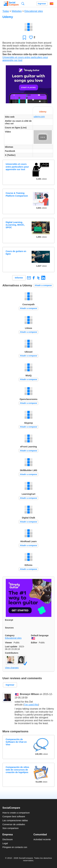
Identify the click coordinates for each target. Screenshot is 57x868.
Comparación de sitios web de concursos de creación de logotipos (17, 770)
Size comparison (10, 828)
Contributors (12, 653)
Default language (40, 635)
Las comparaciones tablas (15, 820)
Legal (5, 843)
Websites (17, 11)
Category (10, 635)
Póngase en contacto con (15, 847)
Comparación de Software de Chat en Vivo (16, 742)
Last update (11, 647)
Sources (9, 628)
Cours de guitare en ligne (16, 253)
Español (52, 4)
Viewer (9, 643)
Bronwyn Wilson (29, 694)
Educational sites (34, 11)
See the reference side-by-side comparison (27, 54)
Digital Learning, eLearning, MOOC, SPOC (15, 225)
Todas (6, 11)
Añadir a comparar (43, 285)
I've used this (31, 705)
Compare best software (14, 817)
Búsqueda (23, 4)
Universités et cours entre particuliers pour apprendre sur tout (17, 167)
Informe (19, 278)
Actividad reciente (42, 839)
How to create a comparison (16, 813)
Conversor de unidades (14, 824)
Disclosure (8, 839)
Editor (34, 643)
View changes (12, 668)
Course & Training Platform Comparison (17, 194)
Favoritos (24, 37)
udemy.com (39, 117)
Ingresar (42, 4)
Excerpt (9, 620)
